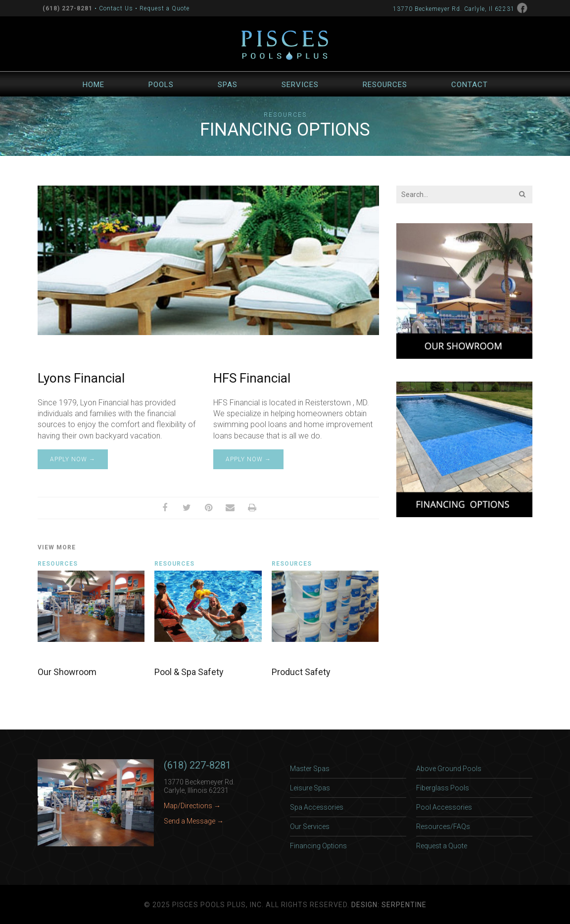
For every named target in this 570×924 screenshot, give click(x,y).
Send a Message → (194, 821)
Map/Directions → (192, 806)
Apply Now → (73, 459)
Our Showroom (67, 672)
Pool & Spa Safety (189, 672)
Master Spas (310, 769)
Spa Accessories (317, 807)
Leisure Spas (310, 788)
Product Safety (301, 672)
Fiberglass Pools (443, 788)
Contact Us (116, 8)
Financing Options (318, 846)
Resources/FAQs (443, 827)
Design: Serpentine (389, 905)
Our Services (310, 827)
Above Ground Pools (449, 769)
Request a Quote (165, 8)
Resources (285, 115)
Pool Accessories (444, 807)
